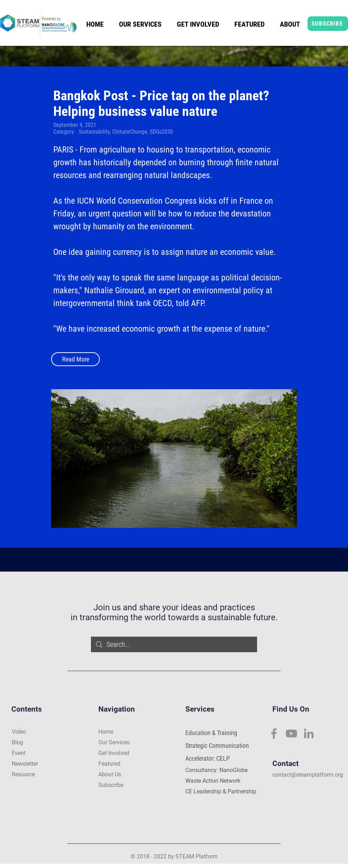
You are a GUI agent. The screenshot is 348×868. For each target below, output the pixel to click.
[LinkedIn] (309, 733)
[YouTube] (291, 733)
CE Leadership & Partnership (221, 791)
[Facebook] (274, 733)
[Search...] (174, 644)
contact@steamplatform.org (308, 775)
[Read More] (75, 359)
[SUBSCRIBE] (328, 24)
